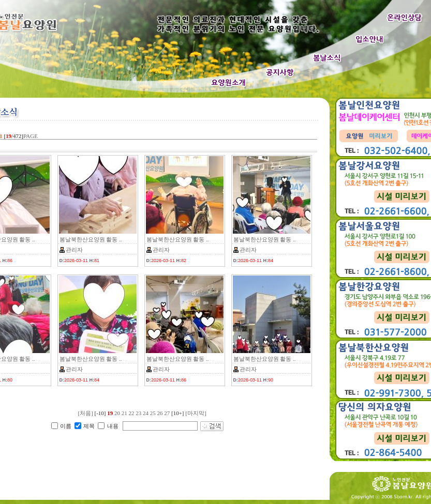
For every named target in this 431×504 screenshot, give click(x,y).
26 (160, 413)
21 (124, 413)
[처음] (85, 413)
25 (153, 413)
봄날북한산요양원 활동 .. (91, 239)
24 (146, 413)
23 (138, 413)
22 (131, 413)
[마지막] (196, 413)
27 (167, 413)
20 (117, 413)
